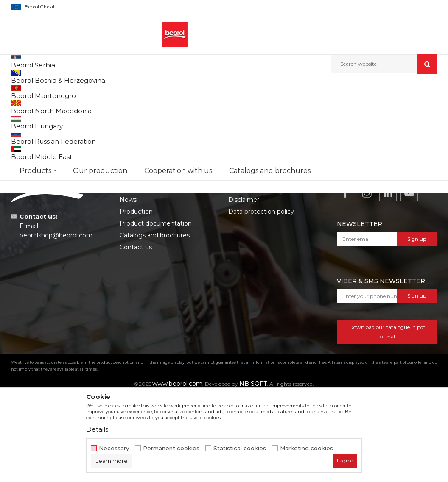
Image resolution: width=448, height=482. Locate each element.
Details (97, 429)
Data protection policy (261, 298)
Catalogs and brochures (155, 322)
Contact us (136, 334)
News (128, 286)
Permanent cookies (171, 448)
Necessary (114, 448)
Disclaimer (244, 286)
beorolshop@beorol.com (56, 322)
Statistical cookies (240, 448)
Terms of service (252, 274)
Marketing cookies (307, 448)
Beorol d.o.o (25, 92)
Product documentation (156, 310)
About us (133, 274)
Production (136, 298)
